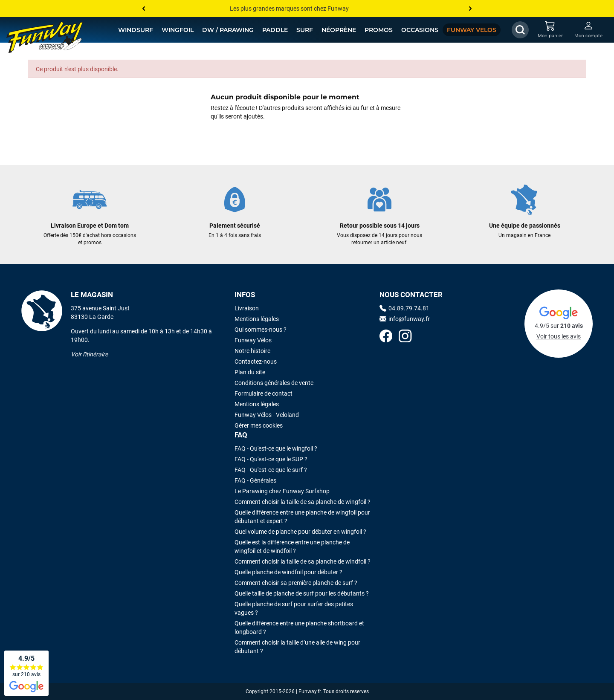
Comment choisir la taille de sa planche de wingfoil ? (303, 502)
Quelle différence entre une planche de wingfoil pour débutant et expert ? (302, 517)
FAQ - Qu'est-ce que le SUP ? (271, 459)
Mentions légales (257, 319)
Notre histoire (252, 351)
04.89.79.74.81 (404, 308)
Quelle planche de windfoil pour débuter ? (288, 572)
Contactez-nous (256, 362)
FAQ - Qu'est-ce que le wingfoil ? (276, 448)
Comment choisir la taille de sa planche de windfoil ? (303, 561)
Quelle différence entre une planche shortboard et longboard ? (299, 628)
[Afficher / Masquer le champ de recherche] (520, 30)
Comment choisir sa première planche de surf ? (296, 583)
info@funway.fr (405, 319)
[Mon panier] (550, 30)
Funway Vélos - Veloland (267, 415)
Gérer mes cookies (259, 425)
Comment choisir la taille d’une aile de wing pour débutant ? (297, 647)
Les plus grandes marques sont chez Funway (289, 9)
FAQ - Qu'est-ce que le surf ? (271, 470)
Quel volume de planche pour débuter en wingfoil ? (300, 532)
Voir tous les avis (559, 336)
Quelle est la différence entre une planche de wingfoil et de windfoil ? (292, 547)
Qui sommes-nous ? (261, 330)
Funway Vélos (253, 340)
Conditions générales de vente (274, 383)
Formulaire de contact (264, 393)
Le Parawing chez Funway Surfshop (282, 491)
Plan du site (250, 372)
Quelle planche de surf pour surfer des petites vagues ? (294, 608)
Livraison (247, 308)
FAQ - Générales (255, 480)
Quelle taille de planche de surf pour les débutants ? (302, 593)
